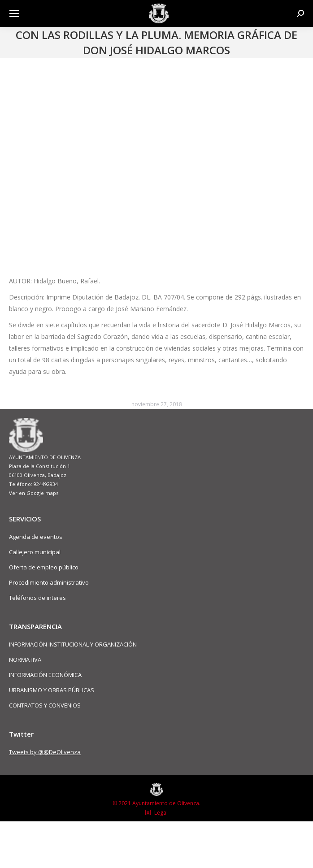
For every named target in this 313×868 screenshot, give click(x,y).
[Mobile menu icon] (14, 13)
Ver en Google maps (34, 493)
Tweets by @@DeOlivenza (45, 752)
